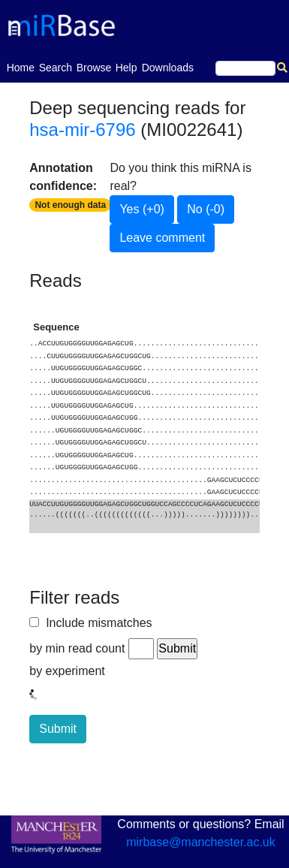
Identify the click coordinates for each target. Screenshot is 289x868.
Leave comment (162, 238)
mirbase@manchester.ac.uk (201, 842)
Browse (94, 68)
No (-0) (206, 209)
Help (126, 68)
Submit (58, 729)
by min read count (77, 648)
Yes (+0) (141, 209)
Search (56, 68)
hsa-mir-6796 (82, 130)
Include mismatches (95, 623)
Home (21, 66)
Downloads (168, 68)
